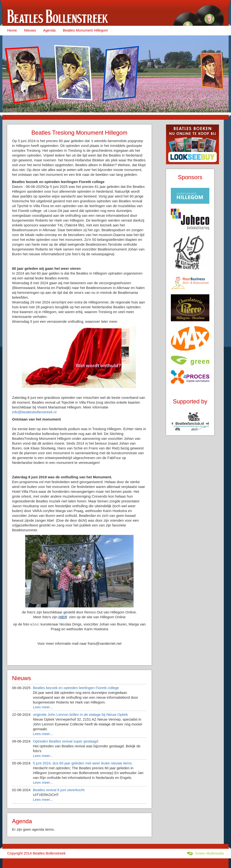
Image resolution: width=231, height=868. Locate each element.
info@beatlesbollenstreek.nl (34, 412)
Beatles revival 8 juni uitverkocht (59, 790)
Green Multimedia (205, 853)
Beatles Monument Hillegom (85, 30)
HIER (63, 617)
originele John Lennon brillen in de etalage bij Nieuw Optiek (80, 714)
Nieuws (30, 30)
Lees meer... (43, 707)
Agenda (49, 30)
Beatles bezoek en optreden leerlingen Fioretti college (76, 688)
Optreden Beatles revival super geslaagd (66, 741)
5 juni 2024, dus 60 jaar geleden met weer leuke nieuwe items (82, 763)
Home (12, 30)
